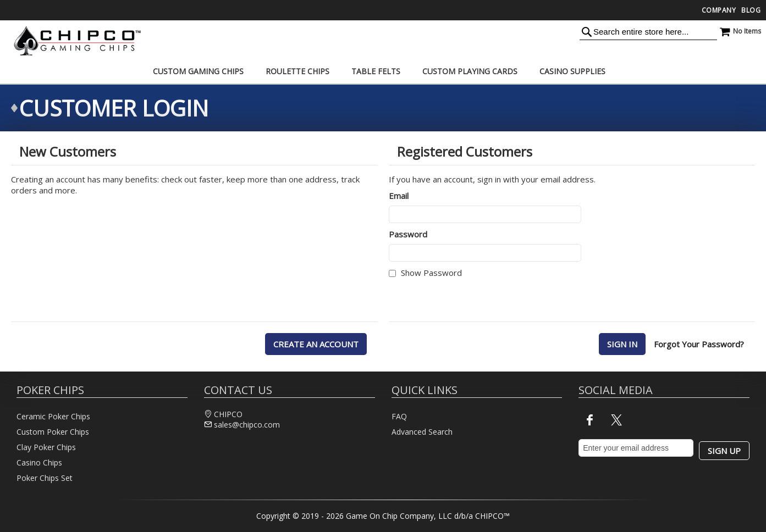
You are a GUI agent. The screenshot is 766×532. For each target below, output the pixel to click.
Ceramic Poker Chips (53, 416)
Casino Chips (39, 462)
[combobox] (648, 31)
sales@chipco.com (247, 425)
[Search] (587, 31)
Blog (751, 10)
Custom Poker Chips (53, 432)
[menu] (383, 71)
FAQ (399, 416)
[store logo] (74, 41)
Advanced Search (422, 432)
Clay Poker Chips (46, 447)
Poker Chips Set (45, 478)
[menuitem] (198, 71)
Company (719, 10)
